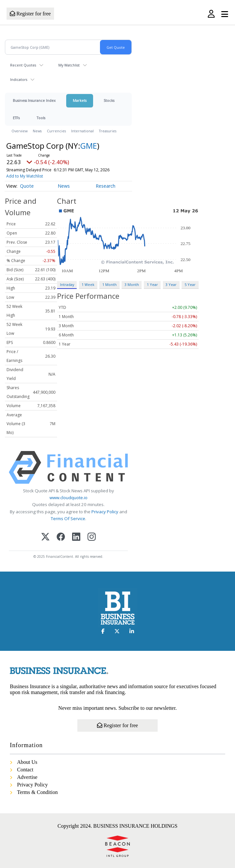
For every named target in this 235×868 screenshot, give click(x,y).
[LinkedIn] (76, 537)
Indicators (19, 79)
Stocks (109, 100)
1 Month (109, 284)
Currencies (56, 131)
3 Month (132, 284)
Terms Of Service (68, 519)
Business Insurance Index (34, 100)
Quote (27, 186)
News (37, 131)
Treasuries (108, 131)
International (82, 131)
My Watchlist (69, 65)
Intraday (67, 284)
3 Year (171, 284)
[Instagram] (92, 537)
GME (89, 146)
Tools (41, 118)
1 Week (88, 284)
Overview (20, 131)
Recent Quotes (23, 65)
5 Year (190, 284)
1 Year (152, 284)
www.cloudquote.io (69, 498)
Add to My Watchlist (25, 176)
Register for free (30, 14)
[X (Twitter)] (45, 537)
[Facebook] (61, 537)
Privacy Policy (105, 512)
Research (106, 186)
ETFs (16, 118)
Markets (80, 100)
